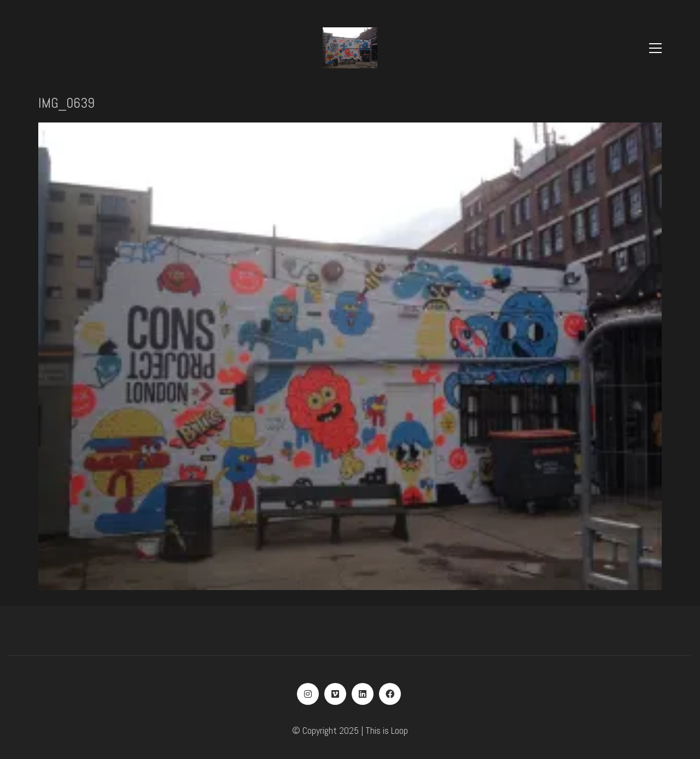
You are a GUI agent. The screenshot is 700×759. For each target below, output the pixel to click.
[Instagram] (308, 694)
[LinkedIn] (363, 694)
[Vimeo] (335, 694)
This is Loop (387, 730)
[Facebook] (390, 694)
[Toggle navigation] (655, 48)
